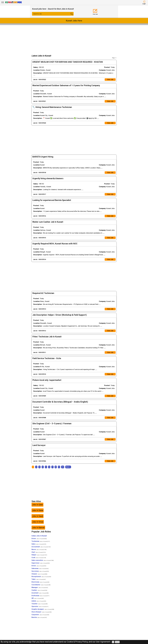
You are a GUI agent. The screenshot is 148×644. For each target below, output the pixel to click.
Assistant (40, 594)
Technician (41, 542)
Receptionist (41, 578)
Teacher (40, 605)
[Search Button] (70, 16)
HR (38, 599)
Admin (39, 602)
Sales (39, 545)
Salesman (40, 569)
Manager (40, 588)
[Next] (68, 468)
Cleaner (39, 575)
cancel (117, 642)
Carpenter (40, 616)
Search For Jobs (38, 14)
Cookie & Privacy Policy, (78, 642)
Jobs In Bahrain (38, 529)
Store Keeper (42, 613)
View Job (110, 80)
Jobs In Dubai (38, 511)
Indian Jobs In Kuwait (39, 537)
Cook (39, 558)
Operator (40, 607)
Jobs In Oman (38, 523)
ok (113, 642)
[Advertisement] (74, 39)
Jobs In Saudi (38, 517)
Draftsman (40, 597)
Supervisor (41, 564)
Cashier (39, 591)
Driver (39, 539)
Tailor (39, 580)
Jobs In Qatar (37, 506)
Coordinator (41, 586)
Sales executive (43, 561)
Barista (39, 618)
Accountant (41, 548)
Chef (39, 553)
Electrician (40, 583)
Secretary (40, 572)
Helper (39, 556)
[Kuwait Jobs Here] (13, 3)
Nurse (39, 550)
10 (63, 468)
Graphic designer (43, 610)
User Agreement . (103, 642)
